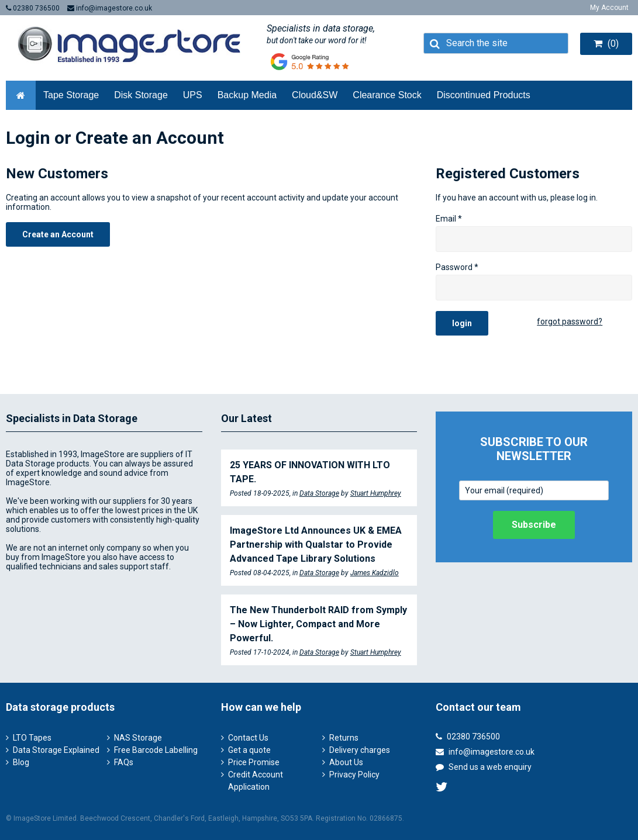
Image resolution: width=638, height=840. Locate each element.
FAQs (124, 762)
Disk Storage (141, 95)
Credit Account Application (256, 781)
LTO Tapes (32, 738)
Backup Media (247, 95)
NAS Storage (138, 738)
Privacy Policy (354, 775)
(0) (606, 44)
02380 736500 (33, 8)
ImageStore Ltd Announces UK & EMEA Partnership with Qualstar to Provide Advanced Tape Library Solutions (316, 545)
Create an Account (58, 234)
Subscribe (534, 525)
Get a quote (249, 750)
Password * (457, 267)
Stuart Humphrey (376, 493)
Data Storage (319, 493)
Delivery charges (360, 750)
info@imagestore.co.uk (110, 8)
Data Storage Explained (56, 750)
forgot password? (570, 322)
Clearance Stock (387, 95)
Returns (344, 738)
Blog (21, 762)
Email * (449, 219)
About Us (346, 762)
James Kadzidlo (375, 573)
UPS (193, 95)
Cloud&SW (315, 95)
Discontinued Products (484, 95)
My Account (609, 8)
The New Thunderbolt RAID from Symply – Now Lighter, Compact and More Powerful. (318, 624)
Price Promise (254, 762)
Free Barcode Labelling (156, 750)
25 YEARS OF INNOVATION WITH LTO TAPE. (310, 472)
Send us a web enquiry (484, 767)
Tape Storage (71, 95)
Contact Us (248, 738)
